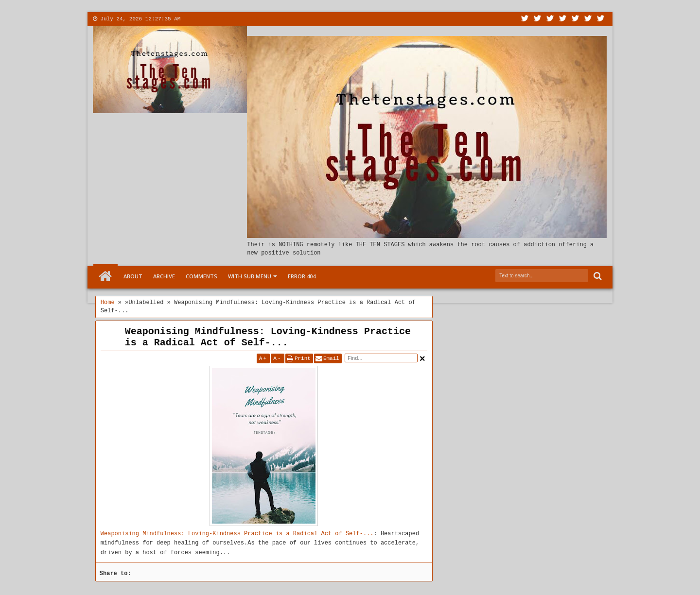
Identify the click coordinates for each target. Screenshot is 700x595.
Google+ (550, 19)
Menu (281, 19)
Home (105, 276)
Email (331, 358)
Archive (164, 276)
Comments (201, 276)
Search (597, 276)
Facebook (538, 19)
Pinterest (601, 19)
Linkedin (576, 19)
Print (303, 358)
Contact (224, 19)
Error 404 (302, 276)
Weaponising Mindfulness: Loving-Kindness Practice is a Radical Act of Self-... (268, 337)
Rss (563, 19)
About (194, 19)
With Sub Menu (250, 276)
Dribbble (588, 19)
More (252, 19)
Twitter (525, 19)
